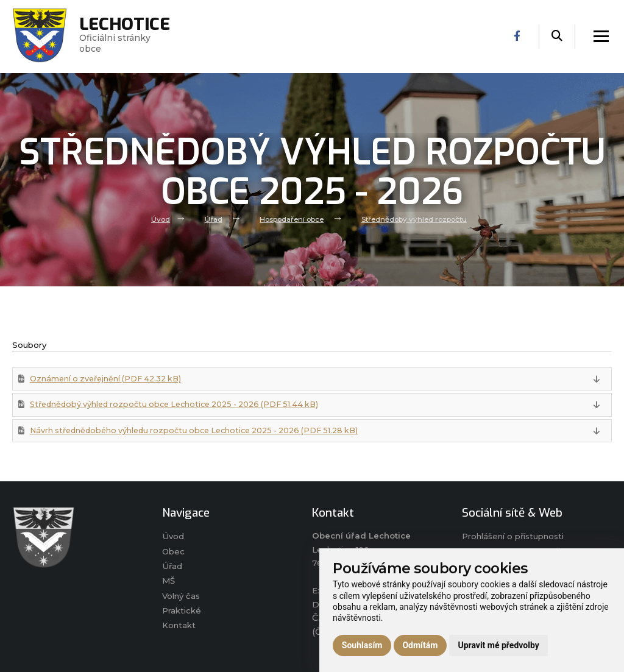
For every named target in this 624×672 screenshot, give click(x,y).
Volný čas (181, 598)
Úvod (160, 219)
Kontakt (179, 628)
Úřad (213, 219)
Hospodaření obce (291, 219)
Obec (174, 553)
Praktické (182, 612)
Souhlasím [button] (362, 645)
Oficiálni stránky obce (125, 37)
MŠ (168, 582)
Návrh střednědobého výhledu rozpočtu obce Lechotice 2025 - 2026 (198, 432)
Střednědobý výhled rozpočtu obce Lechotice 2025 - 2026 (178, 405)
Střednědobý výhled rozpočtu (414, 219)
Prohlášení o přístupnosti (513, 537)
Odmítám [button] (420, 645)
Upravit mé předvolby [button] (498, 645)
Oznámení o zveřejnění (107, 379)
